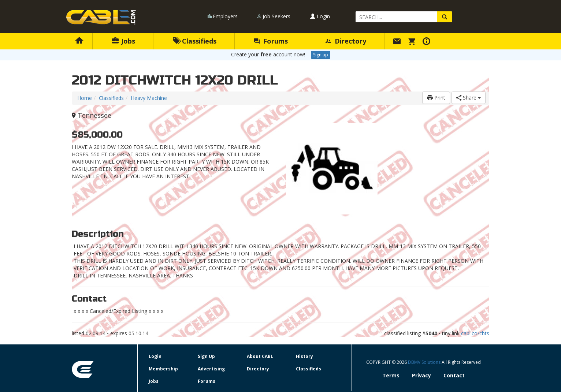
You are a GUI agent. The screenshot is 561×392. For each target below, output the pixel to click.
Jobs (124, 41)
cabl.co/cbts (475, 333)
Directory (346, 41)
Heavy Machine (149, 98)
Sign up (321, 55)
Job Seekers (276, 16)
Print (436, 98)
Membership (163, 369)
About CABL (260, 356)
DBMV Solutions (425, 362)
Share (469, 98)
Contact (454, 375)
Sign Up (206, 356)
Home (85, 98)
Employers (225, 16)
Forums (271, 41)
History (304, 356)
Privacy (421, 375)
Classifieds (195, 41)
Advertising (211, 369)
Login (320, 16)
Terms (391, 375)
